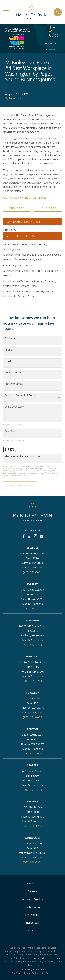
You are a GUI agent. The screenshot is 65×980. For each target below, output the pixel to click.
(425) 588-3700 (32, 645)
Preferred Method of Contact (21, 395)
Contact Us (32, 930)
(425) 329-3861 (32, 572)
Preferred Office (14, 384)
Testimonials (32, 915)
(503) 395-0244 (32, 681)
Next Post (48, 208)
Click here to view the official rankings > (26, 198)
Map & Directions (32, 567)
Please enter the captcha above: (23, 457)
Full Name (10, 338)
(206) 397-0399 (32, 790)
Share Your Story (14, 407)
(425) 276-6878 (32, 608)
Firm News (10, 230)
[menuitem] (16, 973)
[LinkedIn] (30, 536)
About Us (32, 883)
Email (8, 361)
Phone (8, 350)
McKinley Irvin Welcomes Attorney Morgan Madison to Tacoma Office (29, 294)
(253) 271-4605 (32, 717)
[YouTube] (41, 536)
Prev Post (17, 208)
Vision (42, 170)
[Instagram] (35, 536)
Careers (32, 891)
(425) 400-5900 (32, 753)
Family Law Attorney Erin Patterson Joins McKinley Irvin (28, 247)
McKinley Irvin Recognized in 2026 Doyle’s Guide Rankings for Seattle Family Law (32, 257)
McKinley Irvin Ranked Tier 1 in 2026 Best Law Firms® (31, 273)
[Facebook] (24, 536)
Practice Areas (32, 907)
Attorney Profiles (32, 899)
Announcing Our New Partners (21, 265)
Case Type (11, 431)
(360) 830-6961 (32, 862)
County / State (13, 373)
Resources (32, 923)
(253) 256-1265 (32, 826)
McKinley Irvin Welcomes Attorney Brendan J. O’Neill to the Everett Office (30, 283)
